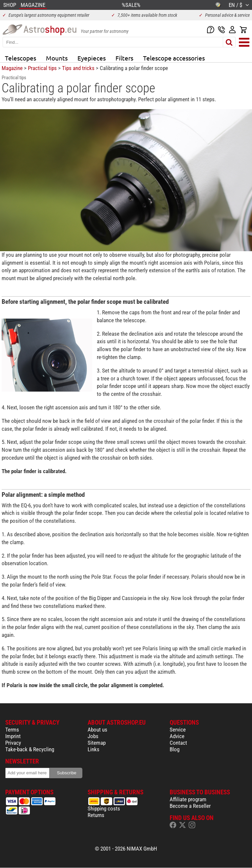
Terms (12, 730)
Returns (96, 815)
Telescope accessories (174, 58)
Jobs (93, 736)
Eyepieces (92, 58)
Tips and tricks (78, 68)
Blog (175, 749)
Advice (177, 736)
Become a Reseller (190, 806)
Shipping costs (104, 808)
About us (97, 730)
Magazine (12, 68)
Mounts (57, 58)
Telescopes (21, 58)
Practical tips (42, 68)
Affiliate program (188, 799)
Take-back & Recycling (30, 749)
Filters (124, 58)
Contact (178, 743)
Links (94, 749)
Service (178, 730)
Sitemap (97, 743)
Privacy (13, 743)
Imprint (13, 736)
